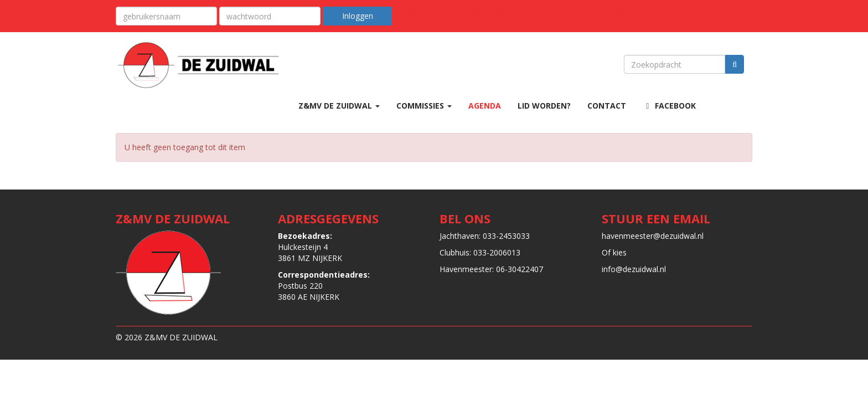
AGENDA (485, 106)
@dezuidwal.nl (653, 236)
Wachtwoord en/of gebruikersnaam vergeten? (580, 15)
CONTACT (607, 106)
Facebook (669, 106)
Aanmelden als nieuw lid (446, 15)
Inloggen (358, 16)
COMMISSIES (424, 106)
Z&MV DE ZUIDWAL (339, 106)
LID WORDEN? (544, 106)
